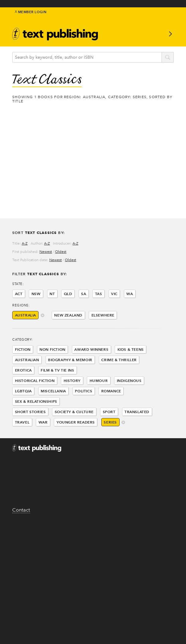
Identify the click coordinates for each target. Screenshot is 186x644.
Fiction (23, 349)
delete (43, 316)
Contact (21, 510)
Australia (26, 315)
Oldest (61, 252)
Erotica (23, 370)
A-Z (25, 243)
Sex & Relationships (36, 401)
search (168, 58)
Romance (111, 391)
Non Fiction (52, 349)
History (72, 381)
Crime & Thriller (119, 360)
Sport (109, 412)
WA (130, 294)
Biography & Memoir (70, 360)
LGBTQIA (23, 391)
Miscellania (53, 391)
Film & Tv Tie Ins (57, 370)
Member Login (31, 12)
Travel (22, 422)
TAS (99, 294)
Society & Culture (74, 412)
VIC (114, 294)
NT (52, 294)
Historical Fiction (35, 381)
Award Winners (91, 349)
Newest (46, 252)
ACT (19, 294)
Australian (27, 360)
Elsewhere (103, 315)
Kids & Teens (131, 349)
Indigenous (129, 381)
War (43, 422)
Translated (137, 412)
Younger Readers (76, 422)
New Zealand (68, 315)
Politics (84, 391)
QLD (68, 294)
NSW (36, 294)
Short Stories (30, 412)
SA (84, 294)
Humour (99, 381)
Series (110, 422)
